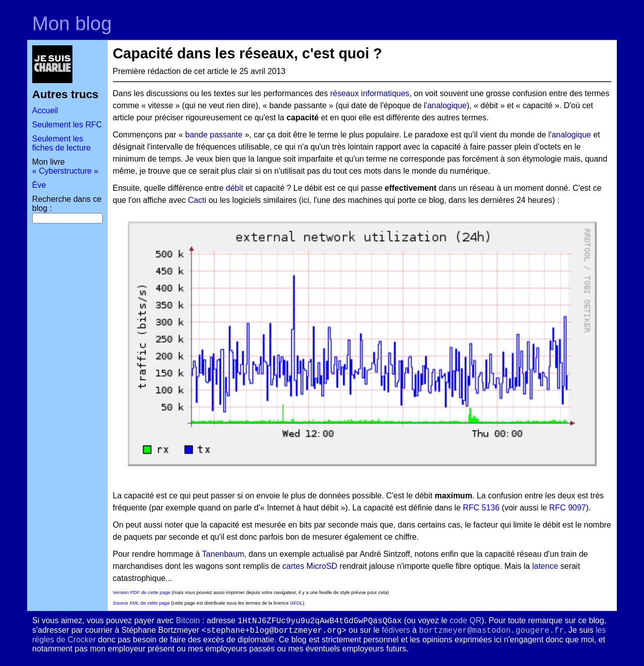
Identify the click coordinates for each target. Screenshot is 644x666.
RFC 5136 (481, 508)
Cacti (197, 200)
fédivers (396, 630)
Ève (39, 185)
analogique (447, 105)
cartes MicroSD (310, 566)
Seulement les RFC (67, 125)
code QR (466, 620)
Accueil (45, 110)
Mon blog (72, 23)
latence (545, 566)
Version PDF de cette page (142, 592)
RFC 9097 (568, 508)
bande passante (214, 135)
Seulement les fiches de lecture (62, 143)
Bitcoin (188, 620)
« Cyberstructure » (65, 171)
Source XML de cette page (141, 603)
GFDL (296, 603)
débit (235, 188)
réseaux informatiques (370, 93)
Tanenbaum (223, 554)
